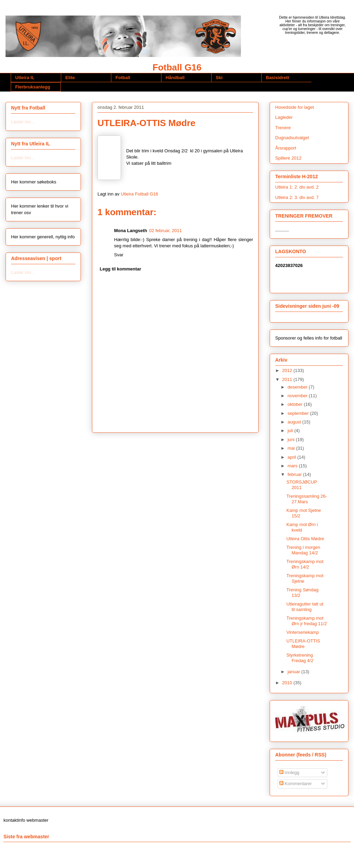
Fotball (123, 78)
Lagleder (284, 117)
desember (298, 387)
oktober (296, 404)
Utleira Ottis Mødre (305, 539)
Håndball (175, 78)
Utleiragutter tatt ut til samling (305, 607)
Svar (119, 255)
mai (292, 448)
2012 (288, 370)
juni (292, 440)
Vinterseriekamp (302, 632)
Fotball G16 (177, 67)
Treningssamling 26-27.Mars (306, 499)
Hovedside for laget (295, 107)
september (299, 413)
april (292, 457)
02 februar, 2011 (165, 231)
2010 (288, 683)
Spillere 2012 (288, 158)
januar (295, 672)
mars (293, 466)
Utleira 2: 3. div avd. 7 (297, 197)
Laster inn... (23, 122)
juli (291, 431)
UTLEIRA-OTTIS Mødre (303, 644)
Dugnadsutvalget (292, 138)
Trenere (283, 128)
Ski (219, 78)
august (295, 422)
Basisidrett (277, 78)
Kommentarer (296, 784)
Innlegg (289, 772)
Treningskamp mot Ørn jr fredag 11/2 (306, 621)
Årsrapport (286, 148)
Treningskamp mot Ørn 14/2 (305, 564)
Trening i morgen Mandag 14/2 (303, 550)
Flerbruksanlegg (33, 87)
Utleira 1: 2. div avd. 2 (297, 187)
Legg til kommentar (121, 269)
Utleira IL (25, 78)
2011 (288, 379)
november (298, 396)
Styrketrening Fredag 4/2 (300, 658)
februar (295, 474)
